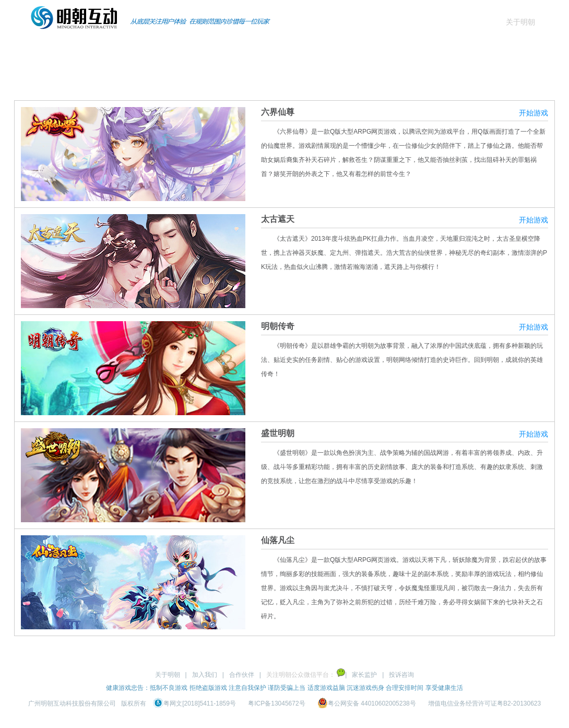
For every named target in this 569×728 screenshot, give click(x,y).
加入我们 (205, 675)
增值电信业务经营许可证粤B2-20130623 (484, 703)
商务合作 (309, 49)
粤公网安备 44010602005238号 (368, 703)
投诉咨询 (401, 675)
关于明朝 (520, 22)
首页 (46, 49)
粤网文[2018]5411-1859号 (195, 703)
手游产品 (112, 49)
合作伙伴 (242, 675)
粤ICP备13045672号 (276, 703)
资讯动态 (243, 49)
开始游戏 (534, 113)
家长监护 (364, 675)
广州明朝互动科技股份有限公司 (72, 703)
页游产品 (177, 49)
